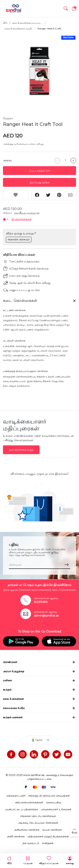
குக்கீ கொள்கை (16, 836)
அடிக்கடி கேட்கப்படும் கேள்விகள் (38, 823)
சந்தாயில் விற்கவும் (19, 239)
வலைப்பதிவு (54, 802)
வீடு (5, 23)
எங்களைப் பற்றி (16, 796)
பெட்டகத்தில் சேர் (39, 171)
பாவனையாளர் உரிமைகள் (56, 809)
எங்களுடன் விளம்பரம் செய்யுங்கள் (49, 796)
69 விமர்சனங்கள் (21, 219)
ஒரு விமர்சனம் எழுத (21, 450)
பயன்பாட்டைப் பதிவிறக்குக (21, 809)
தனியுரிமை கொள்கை (27, 830)
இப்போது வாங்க (40, 182)
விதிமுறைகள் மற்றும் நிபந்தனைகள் (48, 836)
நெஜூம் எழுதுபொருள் (27, 213)
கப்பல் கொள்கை (52, 830)
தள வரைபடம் (31, 843)
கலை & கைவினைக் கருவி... (19, 29)
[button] (66, 8)
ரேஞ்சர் (8, 118)
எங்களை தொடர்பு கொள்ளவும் (38, 816)
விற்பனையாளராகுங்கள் (29, 802)
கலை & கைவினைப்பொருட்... (27, 23)
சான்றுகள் (48, 843)
